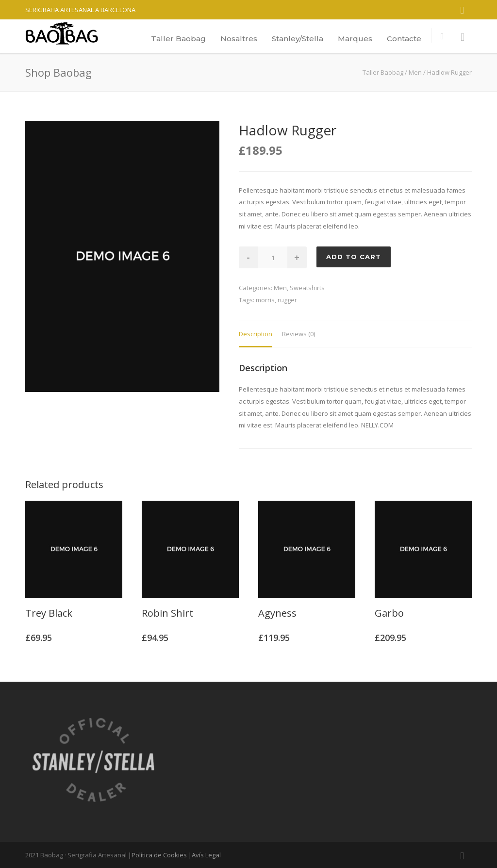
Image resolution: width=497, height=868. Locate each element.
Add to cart (354, 257)
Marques (355, 39)
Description (256, 334)
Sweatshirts (307, 288)
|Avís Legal (205, 855)
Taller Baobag (178, 39)
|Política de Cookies (157, 855)
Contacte (404, 39)
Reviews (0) (298, 334)
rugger (287, 300)
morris (265, 300)
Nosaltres (239, 39)
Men (415, 72)
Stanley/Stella (298, 39)
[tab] (256, 335)
